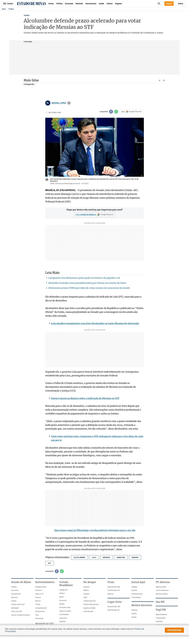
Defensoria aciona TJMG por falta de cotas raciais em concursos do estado (89, 288)
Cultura (110, 4)
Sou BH (160, 602)
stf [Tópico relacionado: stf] (50, 563)
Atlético (86, 590)
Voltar (160, 80)
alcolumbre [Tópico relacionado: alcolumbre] (79, 557)
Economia (69, 4)
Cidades (134, 587)
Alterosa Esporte (162, 594)
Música (38, 601)
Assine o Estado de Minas (20, 615)
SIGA (131, 112)
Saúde (101, 4)
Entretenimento (41, 587)
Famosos (39, 590)
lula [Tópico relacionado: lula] (94, 557)
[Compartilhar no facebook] (111, 112)
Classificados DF (114, 590)
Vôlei (85, 597)
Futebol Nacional (89, 601)
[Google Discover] (95, 215)
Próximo (164, 80)
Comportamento (41, 608)
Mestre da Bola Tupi (163, 625)
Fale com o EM (16, 611)
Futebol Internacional (91, 604)
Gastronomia (40, 611)
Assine (169, 4)
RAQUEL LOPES (59, 103)
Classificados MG (114, 587)
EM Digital (15, 608)
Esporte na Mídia (89, 608)
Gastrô (134, 617)
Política (59, 4)
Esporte (134, 590)
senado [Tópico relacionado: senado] (135, 557)
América (86, 587)
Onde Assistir (88, 611)
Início (4, 9)
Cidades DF (64, 590)
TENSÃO (27, 16)
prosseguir (174, 630)
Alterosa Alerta (161, 587)
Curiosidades (136, 597)
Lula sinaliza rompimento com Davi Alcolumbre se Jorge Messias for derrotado (95, 323)
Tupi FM (161, 610)
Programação (161, 618)
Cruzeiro (86, 594)
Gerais (51, 4)
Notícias (110, 594)
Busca (159, 4)
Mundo (62, 604)
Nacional (79, 4)
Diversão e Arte (65, 607)
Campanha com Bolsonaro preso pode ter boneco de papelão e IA (84, 278)
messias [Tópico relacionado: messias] (106, 557)
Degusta (118, 4)
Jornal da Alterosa (162, 590)
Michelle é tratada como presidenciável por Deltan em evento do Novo (87, 283)
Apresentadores (161, 614)
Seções (8, 4)
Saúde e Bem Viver (18, 604)
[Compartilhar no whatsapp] (116, 112)
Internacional (91, 4)
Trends (38, 604)
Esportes (63, 621)
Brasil (61, 597)
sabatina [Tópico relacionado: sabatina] (121, 557)
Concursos (63, 618)
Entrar (181, 4)
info (69, 103)
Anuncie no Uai (44, 623)
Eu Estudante (64, 614)
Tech (37, 615)
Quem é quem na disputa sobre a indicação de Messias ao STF (85, 398)
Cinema (38, 597)
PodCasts (159, 621)
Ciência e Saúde (65, 611)
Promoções (39, 618)
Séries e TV (39, 594)
